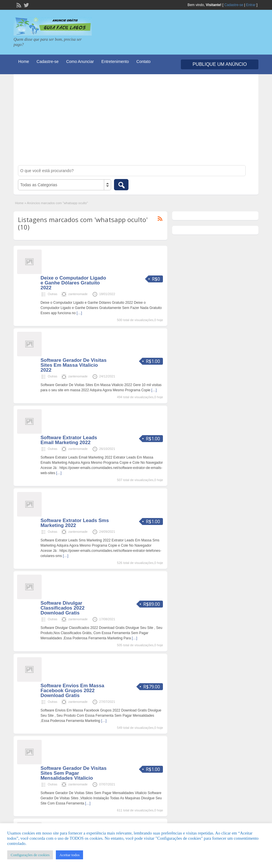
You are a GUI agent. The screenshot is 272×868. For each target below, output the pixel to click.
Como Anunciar (80, 62)
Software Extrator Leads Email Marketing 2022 (69, 440)
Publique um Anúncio (220, 64)
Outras (53, 294)
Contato (143, 62)
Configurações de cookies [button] (30, 855)
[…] (79, 313)
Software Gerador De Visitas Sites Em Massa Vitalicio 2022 (73, 365)
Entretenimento (115, 62)
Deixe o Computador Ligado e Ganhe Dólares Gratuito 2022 (73, 283)
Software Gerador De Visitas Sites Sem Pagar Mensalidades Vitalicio (73, 773)
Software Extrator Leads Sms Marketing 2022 (75, 523)
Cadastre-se (234, 5)
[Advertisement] (136, 122)
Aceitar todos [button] (69, 855)
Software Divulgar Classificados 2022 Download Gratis (63, 608)
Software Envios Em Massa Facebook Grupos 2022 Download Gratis (72, 691)
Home (24, 62)
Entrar (251, 5)
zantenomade (78, 294)
